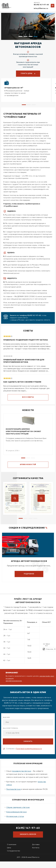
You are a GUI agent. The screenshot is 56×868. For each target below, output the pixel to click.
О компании (12, 845)
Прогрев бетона (14, 789)
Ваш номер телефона (28, 732)
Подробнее (29, 574)
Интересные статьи (15, 816)
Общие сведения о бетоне (18, 807)
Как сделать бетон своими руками (22, 382)
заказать (28, 741)
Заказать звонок (28, 834)
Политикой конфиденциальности (29, 749)
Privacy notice (50, 649)
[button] (21, 36)
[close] (55, 649)
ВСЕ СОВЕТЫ (28, 397)
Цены (9, 848)
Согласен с (24, 749)
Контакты (36, 848)
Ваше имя (28, 721)
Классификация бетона (16, 812)
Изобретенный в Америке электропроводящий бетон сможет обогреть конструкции (23, 432)
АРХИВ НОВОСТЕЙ (28, 465)
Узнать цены (28, 74)
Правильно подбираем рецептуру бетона (26, 340)
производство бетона (21, 771)
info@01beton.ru (41, 8)
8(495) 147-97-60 (41, 5)
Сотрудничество (14, 851)
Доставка (36, 845)
